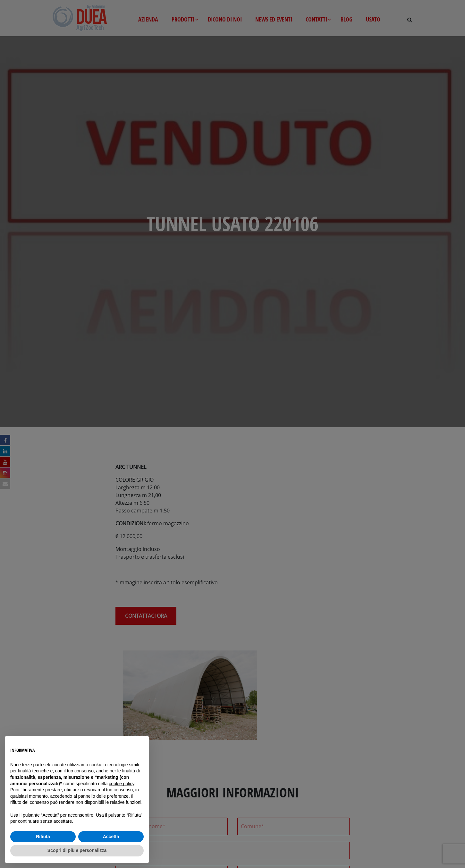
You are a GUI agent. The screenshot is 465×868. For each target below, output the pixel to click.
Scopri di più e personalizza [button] (77, 850)
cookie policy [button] (121, 784)
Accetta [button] (111, 837)
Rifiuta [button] (43, 837)
